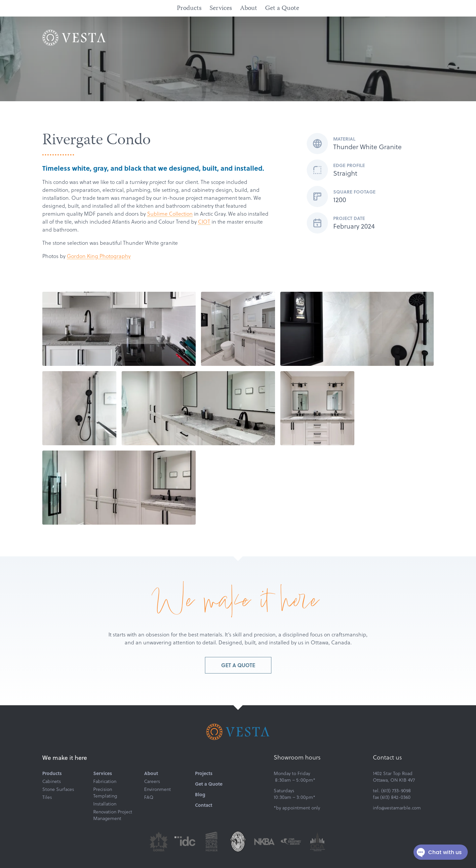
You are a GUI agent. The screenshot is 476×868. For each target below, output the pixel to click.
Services (221, 8)
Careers (152, 781)
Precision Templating (105, 793)
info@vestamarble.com (397, 808)
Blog (200, 795)
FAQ (149, 797)
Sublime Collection (170, 214)
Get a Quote (282, 8)
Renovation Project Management (113, 815)
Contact (204, 805)
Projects (204, 773)
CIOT (204, 222)
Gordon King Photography (99, 256)
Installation (105, 804)
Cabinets (52, 781)
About (249, 8)
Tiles (47, 797)
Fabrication (105, 781)
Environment (158, 789)
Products (189, 8)
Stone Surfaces (58, 789)
